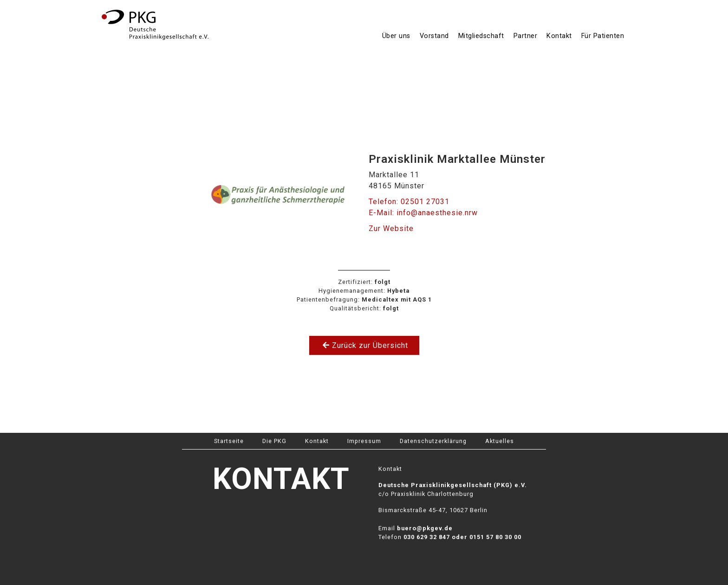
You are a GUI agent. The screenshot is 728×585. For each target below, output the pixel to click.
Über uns (396, 36)
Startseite (229, 441)
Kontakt (559, 36)
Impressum (364, 441)
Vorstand (434, 36)
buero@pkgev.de (425, 528)
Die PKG (274, 441)
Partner (526, 36)
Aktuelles (500, 441)
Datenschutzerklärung (433, 441)
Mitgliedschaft (481, 36)
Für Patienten (603, 36)
